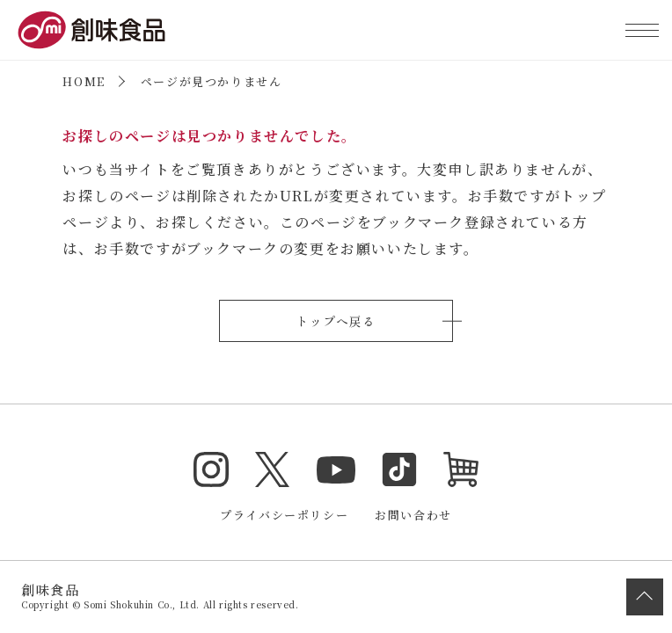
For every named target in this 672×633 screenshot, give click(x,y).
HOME (84, 81)
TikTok (399, 469)
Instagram (211, 469)
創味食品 (91, 30)
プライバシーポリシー (284, 515)
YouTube (336, 469)
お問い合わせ (413, 515)
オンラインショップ (461, 469)
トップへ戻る (336, 321)
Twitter (273, 469)
